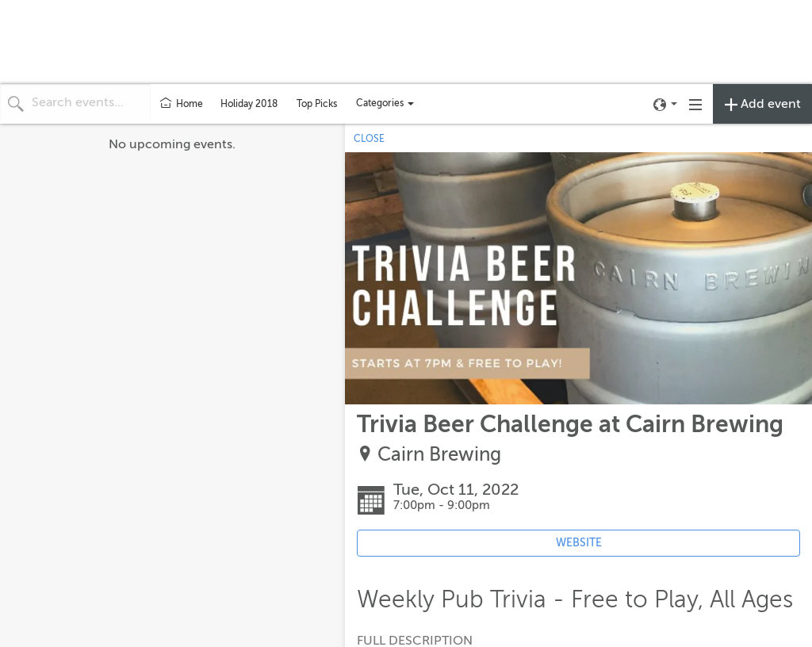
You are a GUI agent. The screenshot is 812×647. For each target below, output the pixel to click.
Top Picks (317, 104)
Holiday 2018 (249, 104)
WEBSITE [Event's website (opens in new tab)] (579, 543)
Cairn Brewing (439, 455)
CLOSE (369, 139)
